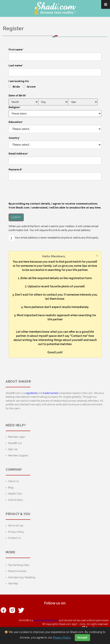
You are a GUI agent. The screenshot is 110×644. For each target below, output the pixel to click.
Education (16, 122)
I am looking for (19, 81)
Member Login (17, 437)
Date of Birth (18, 95)
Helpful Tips (15, 494)
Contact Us (14, 538)
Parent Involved (17, 571)
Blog (11, 487)
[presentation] (38, 191)
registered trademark (46, 620)
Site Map (13, 583)
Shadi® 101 (15, 443)
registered (31, 393)
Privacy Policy (16, 532)
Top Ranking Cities (19, 565)
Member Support (18, 455)
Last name (16, 65)
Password (15, 169)
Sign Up (13, 449)
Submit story (15, 500)
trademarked (50, 393)
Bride (16, 87)
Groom (31, 87)
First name (16, 50)
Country (14, 138)
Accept (82, 638)
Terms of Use (16, 526)
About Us (13, 481)
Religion (15, 107)
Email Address (18, 154)
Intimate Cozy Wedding (22, 577)
